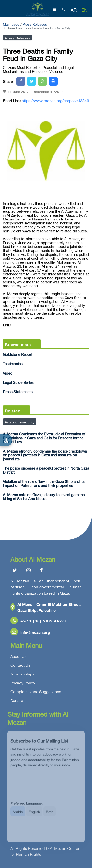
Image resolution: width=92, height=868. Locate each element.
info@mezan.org (30, 633)
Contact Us (20, 666)
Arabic (18, 815)
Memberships (22, 675)
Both (50, 815)
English (34, 815)
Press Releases (35, 24)
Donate (17, 701)
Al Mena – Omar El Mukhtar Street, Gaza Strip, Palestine (46, 608)
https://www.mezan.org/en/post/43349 (55, 100)
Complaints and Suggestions (36, 693)
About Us (18, 657)
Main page (11, 24)
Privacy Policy (23, 684)
